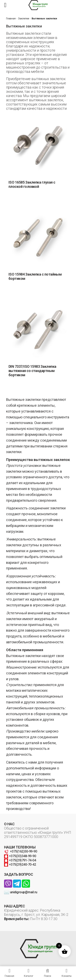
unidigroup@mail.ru (21, 892)
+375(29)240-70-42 (20, 865)
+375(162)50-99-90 (20, 851)
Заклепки (24, 19)
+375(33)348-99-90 (20, 856)
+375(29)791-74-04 (20, 860)
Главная (11, 19)
